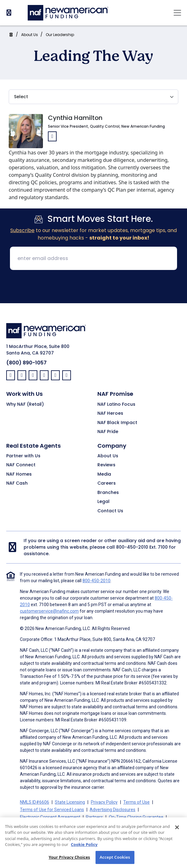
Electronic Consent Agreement (50, 817)
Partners (94, 817)
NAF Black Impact (117, 423)
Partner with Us (23, 456)
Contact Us (110, 511)
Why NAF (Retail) (25, 404)
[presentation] (94, 287)
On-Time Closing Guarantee (136, 817)
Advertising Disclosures (112, 810)
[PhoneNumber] (9, 13)
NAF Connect (21, 465)
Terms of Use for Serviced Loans (52, 810)
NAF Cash (17, 483)
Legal (103, 502)
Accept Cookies (115, 861)
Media (104, 474)
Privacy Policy (104, 802)
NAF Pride (108, 432)
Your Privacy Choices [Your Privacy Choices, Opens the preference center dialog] (69, 861)
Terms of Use (136, 802)
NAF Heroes (110, 413)
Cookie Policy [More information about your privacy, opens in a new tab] (84, 848)
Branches (108, 493)
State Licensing (70, 802)
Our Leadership (60, 35)
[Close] (177, 831)
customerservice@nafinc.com (49, 611)
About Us (30, 35)
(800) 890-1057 (26, 363)
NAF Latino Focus (116, 404)
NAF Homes (19, 474)
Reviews (106, 465)
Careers (107, 483)
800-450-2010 (132, 547)
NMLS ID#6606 (35, 802)
